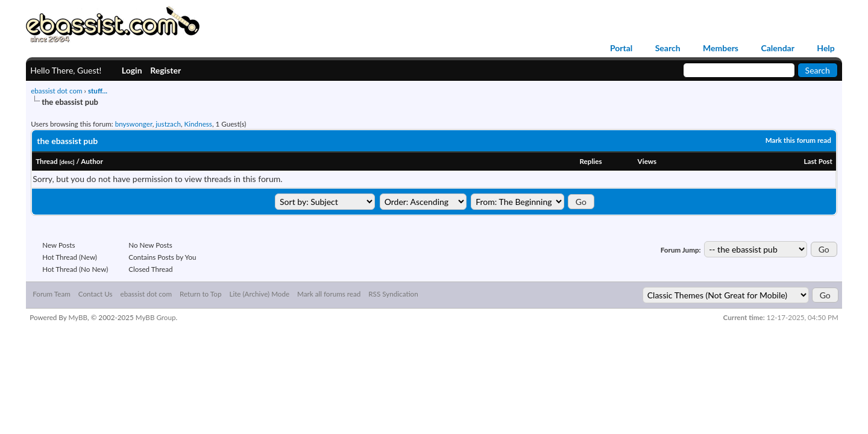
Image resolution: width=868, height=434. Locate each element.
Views (647, 161)
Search (668, 48)
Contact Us (96, 295)
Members (721, 48)
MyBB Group (156, 318)
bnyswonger (134, 124)
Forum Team (52, 295)
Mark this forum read (798, 140)
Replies (590, 161)
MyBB (78, 318)
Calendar (778, 48)
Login (132, 70)
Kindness (198, 124)
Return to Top (200, 295)
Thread (46, 161)
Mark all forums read (329, 295)
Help (826, 48)
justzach (168, 124)
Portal (621, 48)
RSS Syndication (393, 295)
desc (67, 162)
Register (165, 70)
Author (92, 161)
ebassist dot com (56, 90)
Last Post (818, 161)
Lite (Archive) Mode (259, 295)
